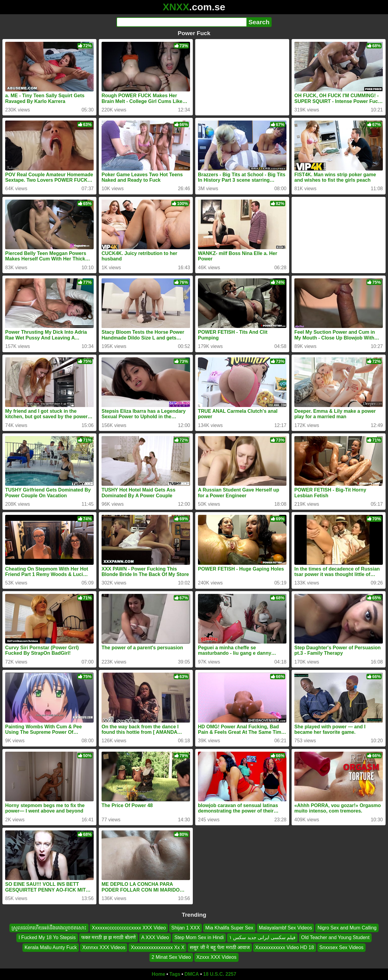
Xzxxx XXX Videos (216, 957)
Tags (175, 974)
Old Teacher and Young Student (335, 937)
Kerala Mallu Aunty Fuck (51, 947)
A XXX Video (155, 937)
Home (159, 974)
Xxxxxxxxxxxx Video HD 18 (285, 947)
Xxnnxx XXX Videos (104, 947)
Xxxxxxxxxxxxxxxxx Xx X (157, 947)
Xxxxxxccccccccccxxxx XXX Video (129, 928)
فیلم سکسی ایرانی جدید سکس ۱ (262, 937)
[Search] (181, 22)
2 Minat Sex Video (171, 957)
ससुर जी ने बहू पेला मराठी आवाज (220, 947)
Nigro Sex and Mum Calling (347, 928)
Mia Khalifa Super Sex (229, 928)
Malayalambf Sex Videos (286, 928)
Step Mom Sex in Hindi (199, 937)
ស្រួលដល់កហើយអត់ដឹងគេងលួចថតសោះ (49, 928)
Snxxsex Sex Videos (342, 947)
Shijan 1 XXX (186, 928)
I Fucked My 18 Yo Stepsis (47, 937)
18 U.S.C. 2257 (220, 974)
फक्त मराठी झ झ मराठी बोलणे (109, 937)
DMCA (192, 974)
